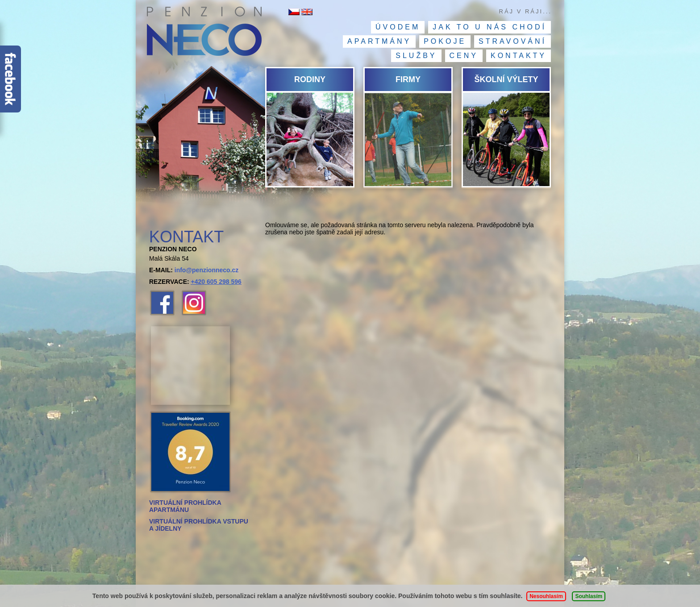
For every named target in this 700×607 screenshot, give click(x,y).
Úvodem (398, 27)
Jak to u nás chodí (490, 27)
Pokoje (445, 41)
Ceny (464, 56)
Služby (416, 56)
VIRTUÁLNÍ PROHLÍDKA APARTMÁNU (185, 506)
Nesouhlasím (546, 596)
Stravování (512, 41)
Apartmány (379, 41)
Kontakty (519, 56)
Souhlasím (589, 596)
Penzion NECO (204, 33)
